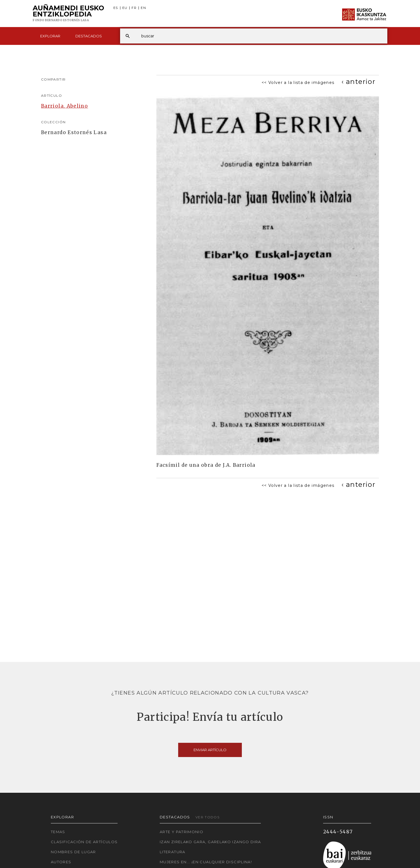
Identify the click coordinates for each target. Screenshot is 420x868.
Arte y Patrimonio (182, 832)
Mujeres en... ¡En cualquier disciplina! (206, 862)
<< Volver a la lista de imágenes (298, 83)
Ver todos (207, 817)
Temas (58, 832)
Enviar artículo (210, 750)
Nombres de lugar (73, 852)
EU (125, 8)
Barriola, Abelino (65, 106)
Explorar (50, 36)
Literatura (173, 852)
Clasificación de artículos (84, 842)
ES (116, 8)
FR (134, 8)
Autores (61, 862)
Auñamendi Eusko (68, 14)
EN (143, 8)
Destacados (89, 36)
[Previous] (358, 82)
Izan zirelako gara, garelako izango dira (210, 842)
